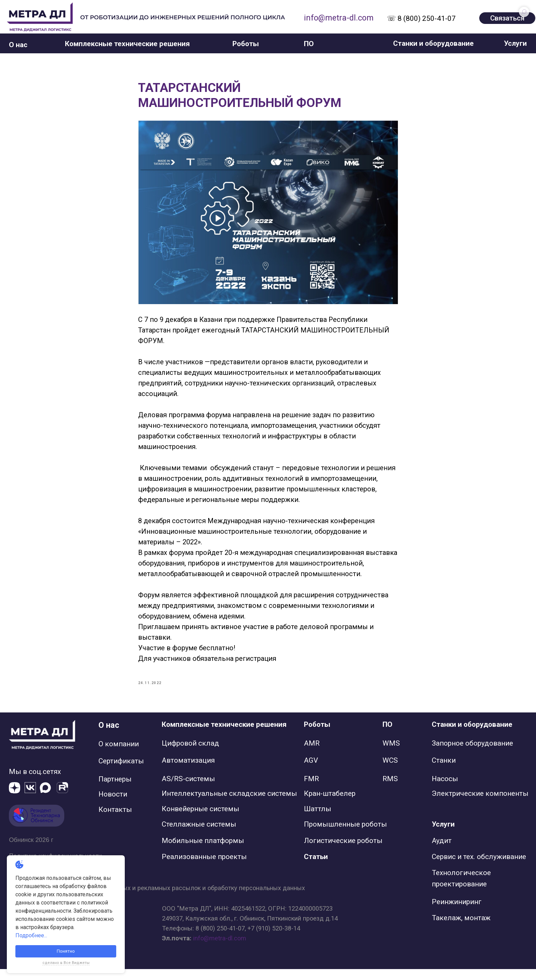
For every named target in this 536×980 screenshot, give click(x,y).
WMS (391, 754)
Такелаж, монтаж (461, 929)
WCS (390, 771)
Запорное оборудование (472, 754)
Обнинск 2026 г (31, 851)
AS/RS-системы (188, 790)
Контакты (115, 821)
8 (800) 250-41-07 (220, 939)
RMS (390, 790)
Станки (444, 771)
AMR (312, 754)
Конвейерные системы (200, 820)
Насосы (445, 790)
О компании (119, 755)
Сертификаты (121, 772)
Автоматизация (188, 771)
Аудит (442, 852)
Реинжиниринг (457, 913)
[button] (18, 45)
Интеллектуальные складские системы (229, 804)
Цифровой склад (190, 754)
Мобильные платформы (203, 852)
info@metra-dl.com (339, 18)
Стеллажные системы (199, 835)
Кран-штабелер (330, 804)
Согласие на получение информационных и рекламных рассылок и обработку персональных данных (157, 899)
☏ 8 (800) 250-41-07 (421, 18)
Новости (113, 805)
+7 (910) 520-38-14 (274, 939)
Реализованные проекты (204, 868)
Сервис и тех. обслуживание (479, 868)
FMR (311, 790)
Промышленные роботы (345, 835)
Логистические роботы (343, 852)
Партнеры (115, 790)
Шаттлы (318, 820)
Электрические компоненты (480, 804)
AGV (311, 771)
